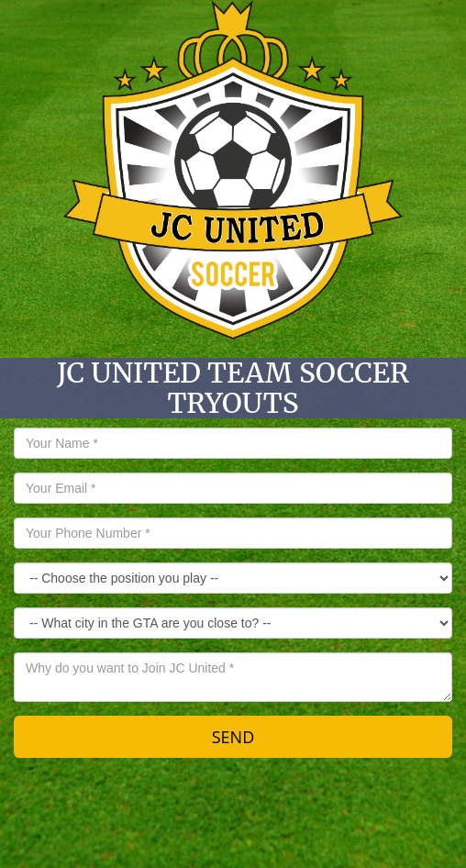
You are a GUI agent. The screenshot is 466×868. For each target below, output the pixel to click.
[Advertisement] (233, 818)
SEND (233, 737)
